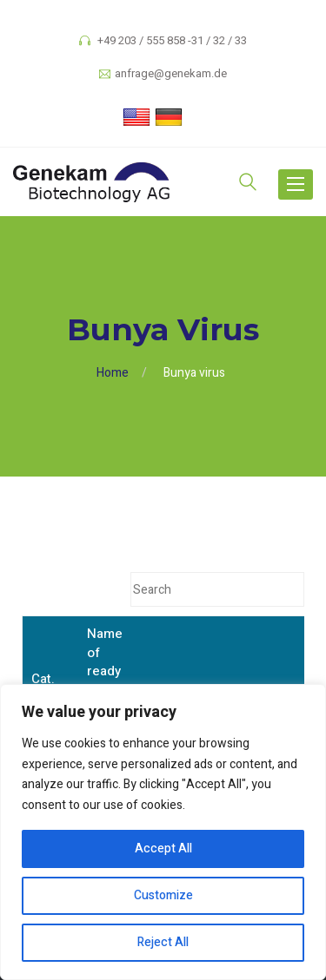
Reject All (163, 942)
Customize (163, 895)
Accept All (163, 848)
